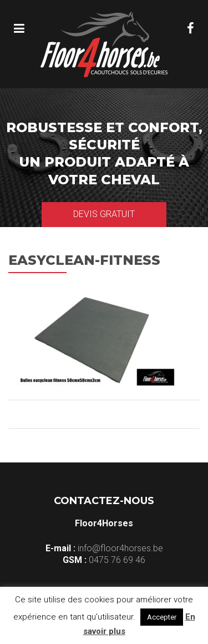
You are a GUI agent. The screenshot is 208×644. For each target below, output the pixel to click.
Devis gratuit (104, 214)
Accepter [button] (162, 617)
